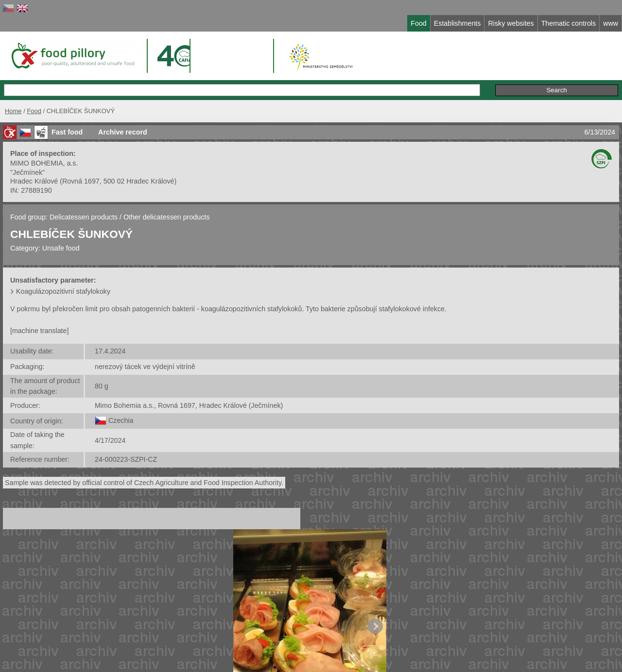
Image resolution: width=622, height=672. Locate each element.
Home (13, 111)
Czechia (121, 420)
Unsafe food (61, 248)
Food (34, 111)
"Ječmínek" (27, 172)
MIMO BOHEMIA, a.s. (44, 163)
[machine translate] (39, 331)
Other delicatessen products (166, 217)
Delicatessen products (85, 217)
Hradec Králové (34, 181)
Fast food (67, 132)
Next (375, 626)
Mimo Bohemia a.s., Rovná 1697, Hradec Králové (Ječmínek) (189, 405)
